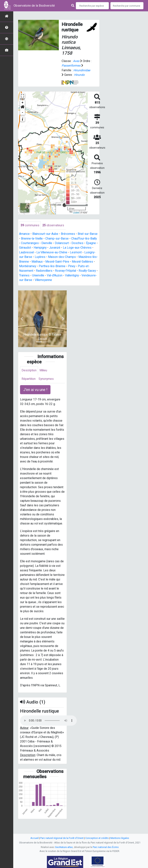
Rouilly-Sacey (42, 274)
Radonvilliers (67, 270)
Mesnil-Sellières (30, 265)
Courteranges (38, 243)
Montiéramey (53, 265)
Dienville (55, 243)
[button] (22, 107)
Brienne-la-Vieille (32, 238)
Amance (24, 234)
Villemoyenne (78, 279)
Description (29, 369)
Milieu (44, 369)
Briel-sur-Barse (88, 234)
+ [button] (23, 102)
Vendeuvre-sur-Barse (52, 279)
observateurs (53, 225)
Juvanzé (68, 247)
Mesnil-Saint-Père (78, 261)
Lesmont (90, 252)
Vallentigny (28, 279)
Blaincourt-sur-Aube (45, 234)
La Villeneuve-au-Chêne (66, 252)
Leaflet (76, 212)
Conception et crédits (97, 838)
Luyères (52, 256)
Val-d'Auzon (90, 274)
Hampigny (53, 247)
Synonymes (47, 378)
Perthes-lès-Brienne (77, 265)
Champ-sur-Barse (58, 238)
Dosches (86, 243)
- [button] (23, 112)
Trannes (59, 274)
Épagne (24, 247)
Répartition (29, 378)
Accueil (34, 838)
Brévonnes (68, 234)
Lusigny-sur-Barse (31, 256)
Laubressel (40, 252)
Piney (23, 270)
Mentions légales (120, 838)
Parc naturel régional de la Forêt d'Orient (62, 838)
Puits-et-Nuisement (42, 270)
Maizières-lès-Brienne (34, 261)
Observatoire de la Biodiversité (34, 6)
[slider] (64, 205)
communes (30, 225)
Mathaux (57, 261)
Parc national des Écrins (106, 847)
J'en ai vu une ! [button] (35, 389)
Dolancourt (71, 243)
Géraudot (38, 247)
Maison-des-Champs (74, 256)
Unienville (73, 274)
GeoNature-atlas (64, 847)
